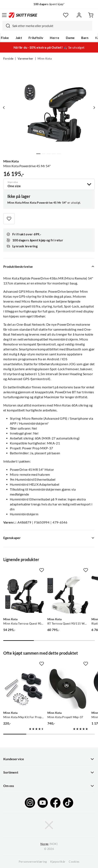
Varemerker (26, 59)
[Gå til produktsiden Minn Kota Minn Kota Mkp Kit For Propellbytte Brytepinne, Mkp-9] (24, 689)
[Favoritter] (66, 15)
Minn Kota (45, 59)
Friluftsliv (36, 38)
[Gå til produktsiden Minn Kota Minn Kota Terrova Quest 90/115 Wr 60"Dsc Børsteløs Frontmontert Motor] (24, 595)
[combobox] (47, 26)
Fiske (5, 38)
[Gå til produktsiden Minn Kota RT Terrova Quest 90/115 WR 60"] (68, 595)
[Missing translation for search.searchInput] (6, 26)
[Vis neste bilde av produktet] (94, 108)
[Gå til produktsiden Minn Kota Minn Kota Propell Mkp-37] (68, 689)
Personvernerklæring (33, 862)
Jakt (19, 38)
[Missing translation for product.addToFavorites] (9, 219)
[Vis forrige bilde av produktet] (4, 108)
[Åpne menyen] (4, 15)
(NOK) (49, 844)
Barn (85, 38)
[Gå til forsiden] (23, 15)
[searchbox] (51, 26)
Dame (70, 38)
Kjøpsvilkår (58, 862)
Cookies (74, 862)
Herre (55, 38)
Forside (8, 59)
